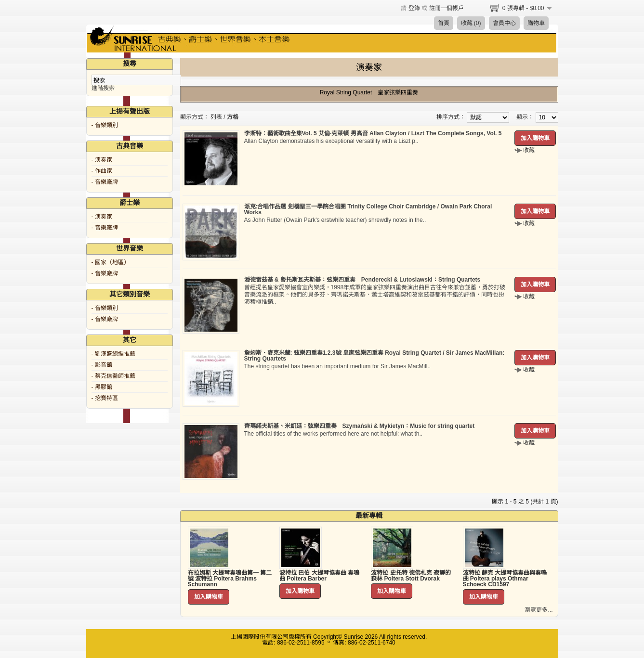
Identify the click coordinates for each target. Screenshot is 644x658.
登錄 (414, 8)
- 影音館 (102, 365)
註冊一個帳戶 (447, 8)
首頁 (444, 23)
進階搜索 (103, 88)
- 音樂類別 (105, 125)
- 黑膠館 (102, 387)
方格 (233, 117)
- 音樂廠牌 (105, 182)
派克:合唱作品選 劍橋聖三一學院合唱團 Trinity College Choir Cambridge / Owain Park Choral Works (368, 209)
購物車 (536, 23)
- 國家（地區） (111, 262)
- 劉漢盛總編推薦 (113, 354)
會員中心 (504, 23)
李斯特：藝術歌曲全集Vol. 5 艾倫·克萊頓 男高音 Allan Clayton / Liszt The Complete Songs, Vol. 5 (373, 133)
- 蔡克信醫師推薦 (113, 376)
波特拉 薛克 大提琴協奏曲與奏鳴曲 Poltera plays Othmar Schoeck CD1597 (505, 579)
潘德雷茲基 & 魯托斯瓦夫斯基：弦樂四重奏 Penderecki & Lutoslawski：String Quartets (362, 280)
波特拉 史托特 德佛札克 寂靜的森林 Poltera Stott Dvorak (411, 576)
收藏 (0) (471, 23)
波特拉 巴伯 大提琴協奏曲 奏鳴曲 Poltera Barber (319, 576)
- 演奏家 (102, 160)
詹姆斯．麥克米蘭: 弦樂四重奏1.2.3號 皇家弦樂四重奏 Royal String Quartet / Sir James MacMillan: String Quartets (375, 356)
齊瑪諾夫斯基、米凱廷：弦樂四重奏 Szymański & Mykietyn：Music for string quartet (360, 426)
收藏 (529, 150)
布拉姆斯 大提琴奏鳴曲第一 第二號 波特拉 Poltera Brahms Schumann (230, 579)
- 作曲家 (102, 171)
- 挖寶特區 (105, 398)
